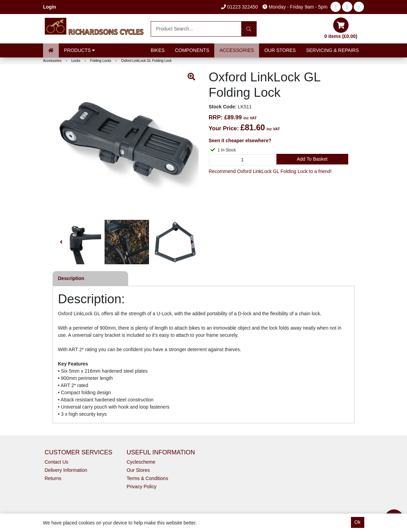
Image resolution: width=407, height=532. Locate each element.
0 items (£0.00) (341, 28)
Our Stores (280, 50)
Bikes (158, 50)
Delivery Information (66, 470)
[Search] (249, 29)
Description (71, 278)
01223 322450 (239, 7)
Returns (53, 478)
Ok (357, 522)
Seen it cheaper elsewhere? (240, 141)
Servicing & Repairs (333, 50)
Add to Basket (312, 159)
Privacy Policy (142, 487)
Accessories (237, 50)
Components (192, 50)
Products (79, 50)
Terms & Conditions (147, 478)
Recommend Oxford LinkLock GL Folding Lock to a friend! (270, 171)
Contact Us (57, 462)
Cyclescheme (141, 462)
